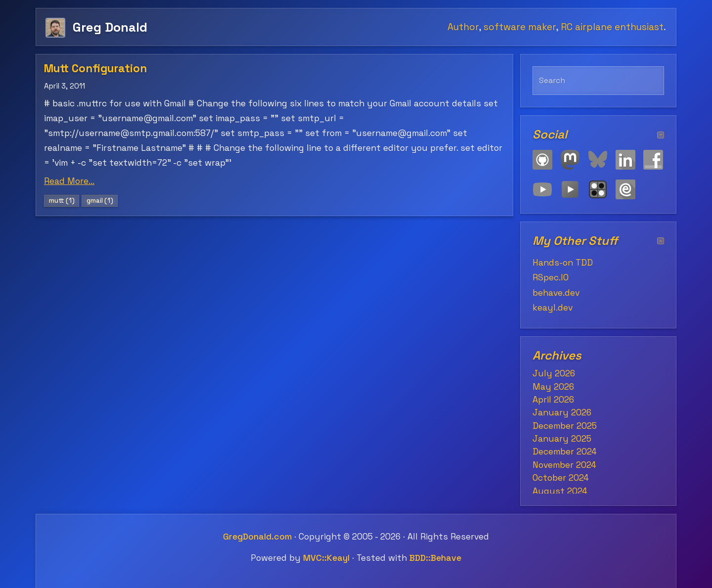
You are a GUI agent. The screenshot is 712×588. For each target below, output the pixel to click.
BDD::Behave (435, 558)
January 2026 (562, 412)
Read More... (69, 181)
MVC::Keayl (326, 558)
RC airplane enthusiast (612, 27)
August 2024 (560, 491)
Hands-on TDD (563, 263)
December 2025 (565, 426)
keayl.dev (553, 308)
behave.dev (556, 293)
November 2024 (564, 465)
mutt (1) (62, 201)
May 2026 (553, 387)
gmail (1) (100, 201)
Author (463, 27)
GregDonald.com (257, 537)
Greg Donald (110, 27)
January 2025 (562, 439)
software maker (520, 27)
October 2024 (561, 478)
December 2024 (565, 452)
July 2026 (554, 373)
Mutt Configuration (95, 68)
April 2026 (553, 400)
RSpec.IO (551, 277)
